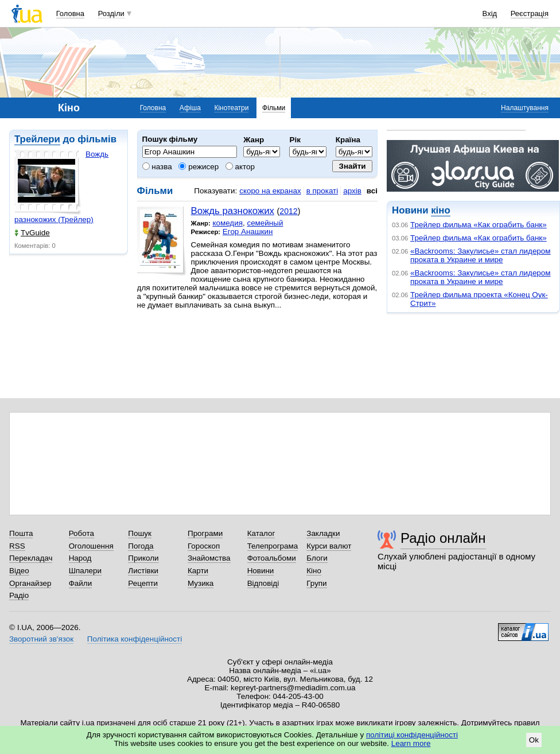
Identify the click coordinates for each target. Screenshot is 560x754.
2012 (288, 211)
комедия (227, 223)
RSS (17, 546)
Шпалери (85, 571)
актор (240, 167)
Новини (261, 571)
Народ (80, 558)
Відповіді (263, 583)
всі (372, 191)
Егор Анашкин (248, 232)
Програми (205, 533)
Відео (19, 571)
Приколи (143, 558)
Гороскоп (204, 546)
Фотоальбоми (272, 558)
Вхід (490, 13)
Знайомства (209, 558)
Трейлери (37, 139)
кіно (440, 210)
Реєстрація (530, 13)
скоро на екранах (270, 191)
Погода (141, 546)
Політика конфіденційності (135, 639)
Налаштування (525, 108)
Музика (201, 583)
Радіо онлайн (443, 538)
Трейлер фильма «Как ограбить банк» (479, 225)
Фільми (274, 108)
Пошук (140, 533)
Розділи (111, 13)
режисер (199, 167)
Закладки (323, 533)
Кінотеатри (231, 108)
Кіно (314, 571)
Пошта (21, 533)
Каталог (261, 533)
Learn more (411, 743)
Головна (70, 13)
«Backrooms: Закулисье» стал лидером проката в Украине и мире (481, 255)
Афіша (190, 108)
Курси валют (329, 546)
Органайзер (30, 583)
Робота (81, 533)
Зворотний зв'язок (41, 639)
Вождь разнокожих (233, 211)
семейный (265, 223)
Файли (81, 583)
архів (352, 191)
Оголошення (91, 546)
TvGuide (32, 233)
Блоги (317, 558)
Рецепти (143, 583)
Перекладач (31, 558)
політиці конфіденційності (412, 735)
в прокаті (322, 191)
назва (157, 167)
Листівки (143, 571)
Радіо (19, 595)
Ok (534, 740)
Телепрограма (273, 546)
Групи (316, 583)
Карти (198, 571)
